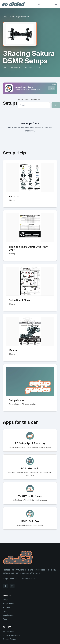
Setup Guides (8, 604)
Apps (5, 619)
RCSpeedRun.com (10, 579)
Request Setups (9, 639)
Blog (5, 611)
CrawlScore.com (29, 579)
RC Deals (7, 607)
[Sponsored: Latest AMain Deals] (30, 88)
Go (56, 105)
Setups (6, 17)
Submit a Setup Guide (11, 635)
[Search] (39, 4)
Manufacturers (9, 615)
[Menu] (56, 4)
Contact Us (9, 631)
